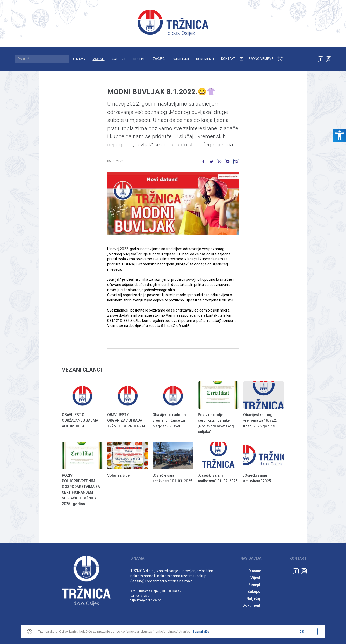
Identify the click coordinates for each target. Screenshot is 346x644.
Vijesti (99, 59)
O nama (79, 59)
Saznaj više (201, 632)
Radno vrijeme (266, 59)
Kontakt (233, 59)
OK (302, 632)
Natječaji (181, 59)
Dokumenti (205, 59)
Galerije (119, 59)
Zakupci (159, 59)
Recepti (139, 59)
